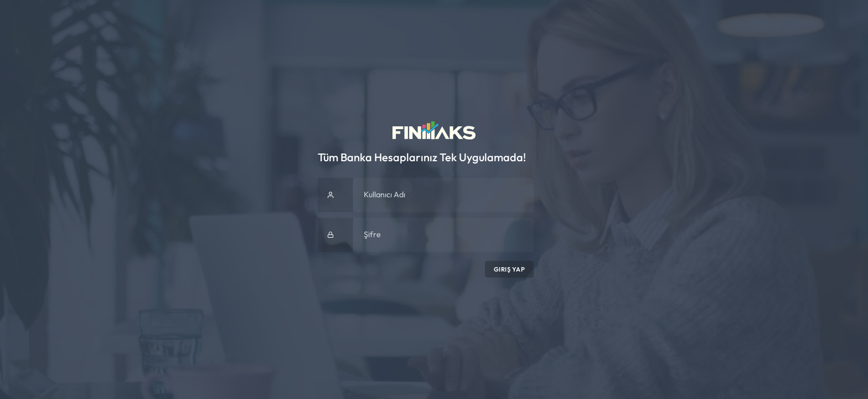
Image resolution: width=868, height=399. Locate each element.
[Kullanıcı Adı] (443, 195)
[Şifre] (443, 235)
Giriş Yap (510, 269)
